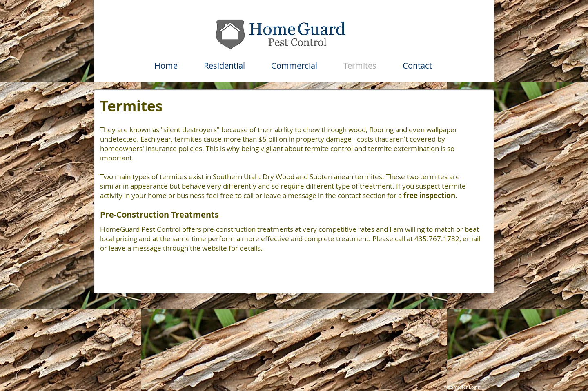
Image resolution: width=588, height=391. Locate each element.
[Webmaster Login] (462, 387)
